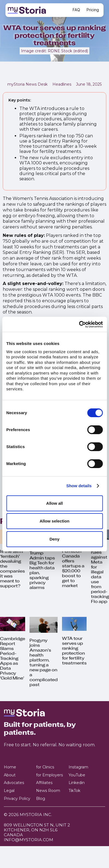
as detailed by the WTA (52, 275)
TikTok (74, 791)
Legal (9, 791)
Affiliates (44, 783)
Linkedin (77, 783)
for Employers (49, 775)
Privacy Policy (17, 799)
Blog (41, 799)
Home (10, 767)
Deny (54, 539)
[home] (37, 10)
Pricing (93, 10)
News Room (48, 791)
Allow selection (54, 521)
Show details (79, 486)
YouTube (77, 775)
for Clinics (45, 767)
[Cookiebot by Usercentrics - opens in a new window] (79, 324)
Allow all (54, 503)
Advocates (14, 783)
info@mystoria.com (29, 840)
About (10, 775)
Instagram (78, 767)
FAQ (76, 10)
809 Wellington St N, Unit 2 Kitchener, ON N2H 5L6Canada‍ (37, 830)
